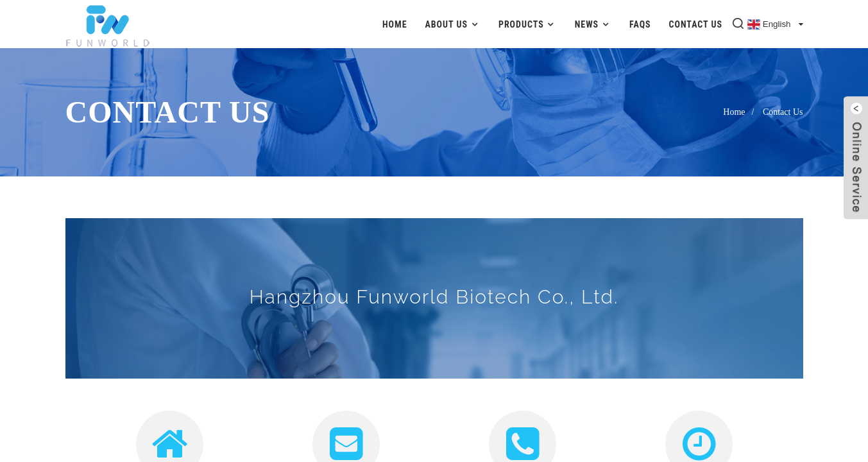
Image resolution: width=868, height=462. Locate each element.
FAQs (640, 24)
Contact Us (696, 24)
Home (395, 24)
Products (528, 24)
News (593, 24)
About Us (453, 24)
